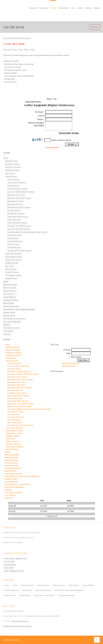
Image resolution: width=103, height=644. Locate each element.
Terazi (6, 158)
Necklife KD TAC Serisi (16, 214)
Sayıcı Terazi (10, 173)
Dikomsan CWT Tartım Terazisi (19, 198)
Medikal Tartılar (9, 312)
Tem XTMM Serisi (14, 247)
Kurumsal (43, 8)
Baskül (6, 281)
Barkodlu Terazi (11, 161)
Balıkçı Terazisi (11, 269)
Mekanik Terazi (11, 278)
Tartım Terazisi (11, 176)
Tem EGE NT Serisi (14, 235)
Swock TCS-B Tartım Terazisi (18, 229)
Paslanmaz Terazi (12, 170)
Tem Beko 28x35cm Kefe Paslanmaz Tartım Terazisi (27, 232)
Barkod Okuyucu (10, 291)
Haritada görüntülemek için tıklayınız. (18, 626)
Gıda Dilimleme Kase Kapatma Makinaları (19, 309)
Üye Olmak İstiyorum (71, 363)
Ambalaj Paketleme (11, 300)
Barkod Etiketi (9, 303)
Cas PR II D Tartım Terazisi (17, 189)
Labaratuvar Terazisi (13, 260)
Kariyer (89, 8)
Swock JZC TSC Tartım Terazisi (19, 226)
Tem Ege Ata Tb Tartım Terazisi (19, 251)
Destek (81, 8)
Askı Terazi (9, 266)
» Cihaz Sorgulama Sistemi (14, 571)
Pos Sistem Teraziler (11, 328)
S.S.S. (73, 8)
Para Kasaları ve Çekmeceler (14, 319)
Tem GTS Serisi (13, 244)
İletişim (97, 8)
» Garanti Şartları (10, 565)
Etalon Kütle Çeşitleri (11, 306)
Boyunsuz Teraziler (13, 167)
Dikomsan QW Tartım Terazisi (19, 207)
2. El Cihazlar (8, 331)
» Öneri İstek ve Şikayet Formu (15, 558)
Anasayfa (33, 8)
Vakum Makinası (10, 297)
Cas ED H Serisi (13, 180)
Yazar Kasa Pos (9, 294)
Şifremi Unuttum (69, 366)
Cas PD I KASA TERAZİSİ (16, 183)
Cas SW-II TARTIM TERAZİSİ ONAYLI (21, 192)
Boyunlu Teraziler (12, 164)
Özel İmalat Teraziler (13, 275)
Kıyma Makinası (9, 315)
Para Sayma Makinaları (12, 322)
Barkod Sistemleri (10, 285)
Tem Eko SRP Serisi (15, 241)
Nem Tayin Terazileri (13, 254)
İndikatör (7, 325)
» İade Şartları (9, 568)
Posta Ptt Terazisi (12, 272)
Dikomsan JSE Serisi (15, 204)
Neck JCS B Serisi (14, 210)
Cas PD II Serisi (13, 186)
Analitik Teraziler (12, 263)
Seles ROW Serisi (14, 220)
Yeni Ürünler (63, 8)
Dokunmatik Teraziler (14, 257)
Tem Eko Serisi (13, 238)
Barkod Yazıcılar (10, 288)
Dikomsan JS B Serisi (15, 201)
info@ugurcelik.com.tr (20, 621)
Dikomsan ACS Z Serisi (16, 195)
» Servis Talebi (9, 562)
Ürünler (53, 8)
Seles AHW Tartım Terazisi (18, 217)
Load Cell (7, 334)
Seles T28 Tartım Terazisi (17, 223)
